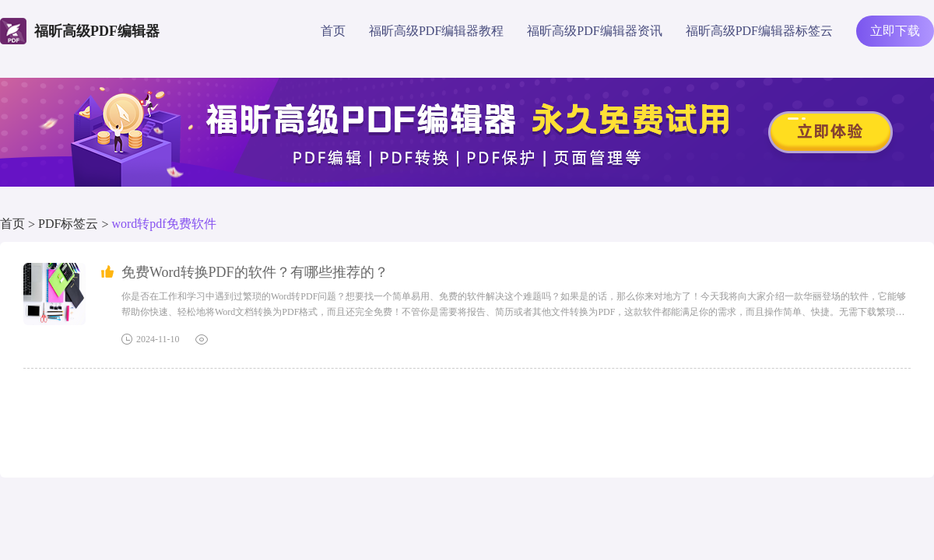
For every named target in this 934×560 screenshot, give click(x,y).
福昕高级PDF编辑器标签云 (759, 31)
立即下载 (895, 31)
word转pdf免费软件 (163, 224)
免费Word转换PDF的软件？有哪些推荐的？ (255, 272)
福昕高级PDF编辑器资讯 (594, 31)
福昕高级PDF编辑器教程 (436, 31)
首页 (333, 31)
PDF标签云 (68, 224)
